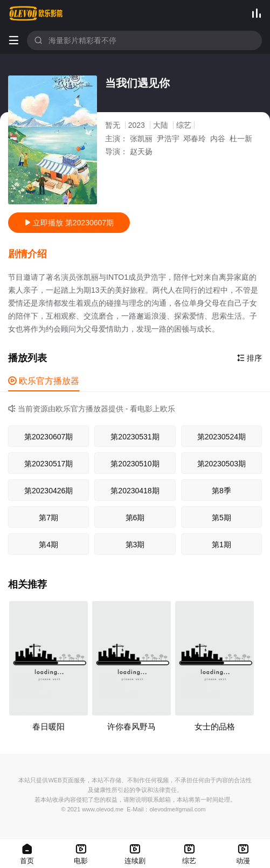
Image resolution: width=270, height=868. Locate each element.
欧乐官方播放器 (44, 381)
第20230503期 (221, 464)
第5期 (221, 518)
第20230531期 (135, 437)
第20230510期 (135, 464)
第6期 (135, 518)
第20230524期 (221, 437)
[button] (33, 254)
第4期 (49, 545)
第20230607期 (49, 437)
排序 (250, 358)
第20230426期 (49, 491)
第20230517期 (49, 464)
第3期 (135, 545)
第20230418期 (135, 491)
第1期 (221, 545)
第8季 (221, 491)
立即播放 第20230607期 (69, 223)
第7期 (49, 518)
